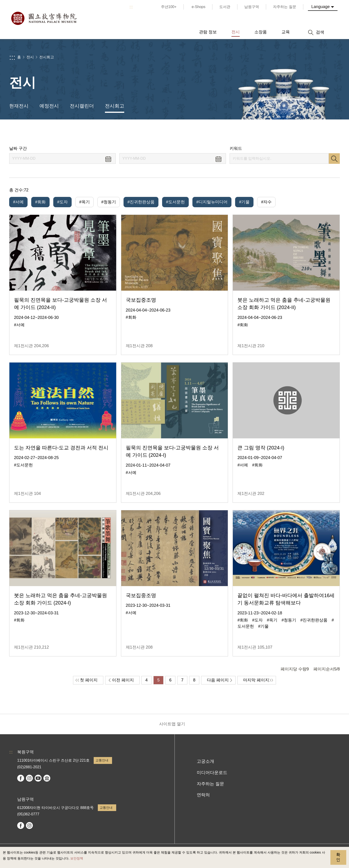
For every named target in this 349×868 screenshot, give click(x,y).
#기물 (244, 202)
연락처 (203, 795)
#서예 (18, 202)
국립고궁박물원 (44, 18)
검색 (334, 159)
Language (321, 7)
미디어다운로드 (212, 773)
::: (131, 7)
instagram (29, 778)
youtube (38, 778)
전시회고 (47, 57)
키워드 (236, 148)
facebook (21, 778)
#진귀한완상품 (141, 202)
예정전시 (49, 106)
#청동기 (109, 202)
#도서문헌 (175, 202)
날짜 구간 (18, 148)
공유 (290, 133)
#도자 (62, 202)
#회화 (40, 202)
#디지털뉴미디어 (212, 202)
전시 (30, 57)
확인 (338, 857)
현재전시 (19, 106)
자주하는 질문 (210, 784)
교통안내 (102, 760)
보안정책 (77, 858)
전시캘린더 (82, 106)
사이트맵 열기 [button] (172, 724)
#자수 (266, 202)
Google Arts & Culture (47, 778)
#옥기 (84, 202)
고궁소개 (205, 761)
